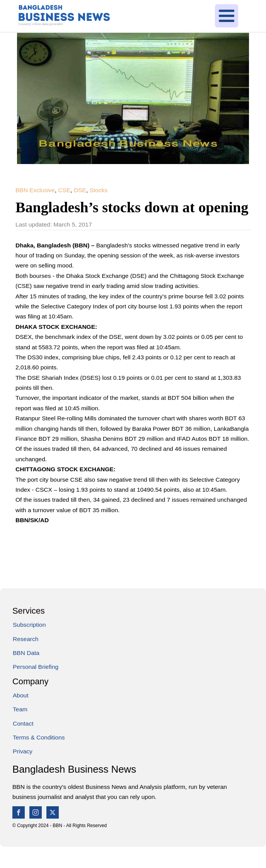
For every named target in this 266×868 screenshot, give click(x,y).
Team (20, 709)
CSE (64, 190)
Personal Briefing (36, 667)
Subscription (29, 625)
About (21, 695)
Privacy (23, 751)
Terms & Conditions (39, 737)
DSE (80, 190)
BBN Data (26, 653)
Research (26, 639)
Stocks (98, 190)
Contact (23, 723)
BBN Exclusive (35, 190)
